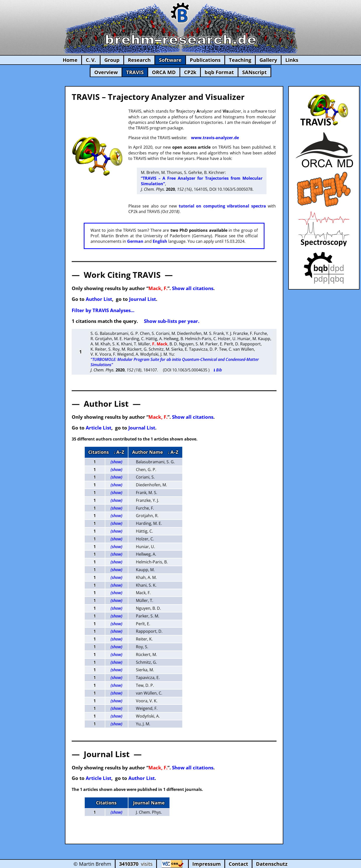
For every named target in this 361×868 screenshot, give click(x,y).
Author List (99, 299)
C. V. (91, 60)
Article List (99, 428)
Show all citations (193, 288)
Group (112, 60)
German (135, 241)
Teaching (240, 60)
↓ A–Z (119, 452)
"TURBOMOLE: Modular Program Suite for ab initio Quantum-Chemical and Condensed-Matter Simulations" (175, 362)
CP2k (190, 72)
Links (292, 60)
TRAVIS (135, 72)
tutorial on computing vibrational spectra (222, 206)
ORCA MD (164, 72)
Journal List (143, 299)
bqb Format (219, 72)
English (160, 241)
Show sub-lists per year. (172, 321)
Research (139, 60)
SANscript (254, 72)
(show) (116, 462)
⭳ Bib (218, 370)
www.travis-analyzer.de (215, 138)
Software (170, 60)
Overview (106, 72)
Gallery (268, 60)
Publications (205, 60)
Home (70, 60)
